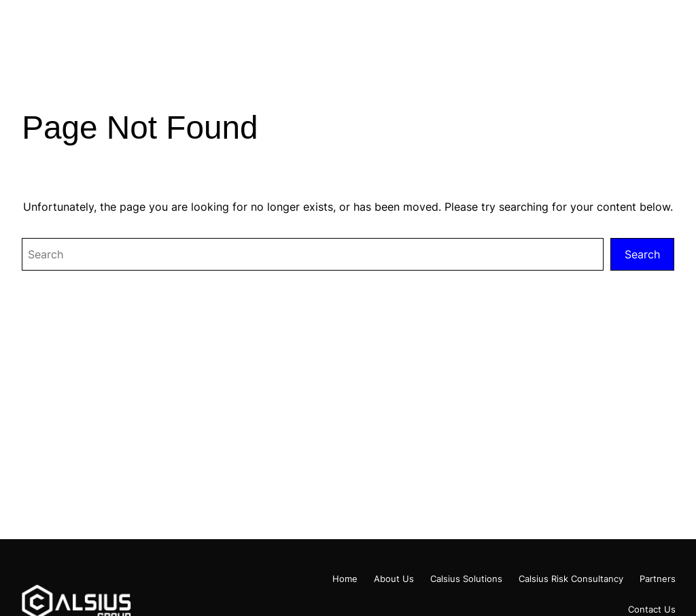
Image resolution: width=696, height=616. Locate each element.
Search (642, 254)
